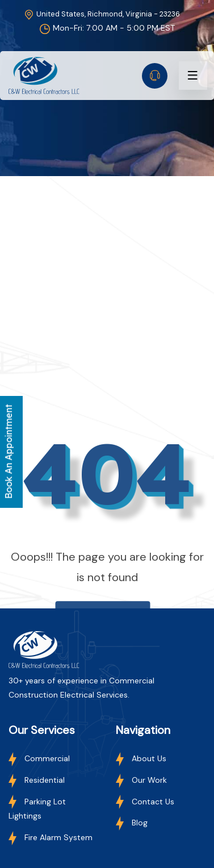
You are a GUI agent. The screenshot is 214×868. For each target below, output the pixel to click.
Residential (37, 780)
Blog (132, 823)
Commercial (39, 758)
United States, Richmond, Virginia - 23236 (102, 14)
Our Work (141, 780)
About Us (141, 758)
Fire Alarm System (51, 837)
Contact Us (145, 802)
